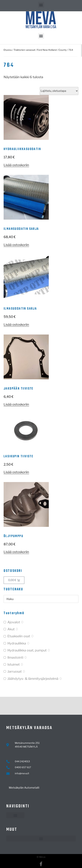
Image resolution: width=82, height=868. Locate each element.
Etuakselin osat (19, 636)
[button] (41, 5)
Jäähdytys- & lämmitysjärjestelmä (33, 679)
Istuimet (14, 664)
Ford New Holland (47, 50)
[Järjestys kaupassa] (59, 91)
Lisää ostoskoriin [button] (16, 165)
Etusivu (8, 50)
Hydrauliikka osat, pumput (27, 650)
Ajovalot (14, 622)
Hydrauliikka (17, 643)
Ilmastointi (15, 657)
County (63, 50)
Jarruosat (15, 671)
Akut (11, 629)
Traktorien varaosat (24, 50)
